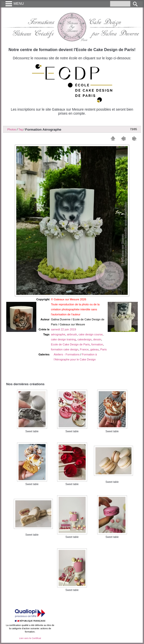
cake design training (63, 339)
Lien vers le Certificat (30, 638)
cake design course (91, 334)
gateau (94, 349)
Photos (12, 129)
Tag (21, 129)
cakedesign (85, 339)
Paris (104, 349)
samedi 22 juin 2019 (63, 329)
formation (97, 344)
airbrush (72, 334)
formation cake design (64, 349)
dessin (97, 339)
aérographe (58, 334)
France (84, 349)
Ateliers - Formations (67, 354)
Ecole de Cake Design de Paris (70, 344)
